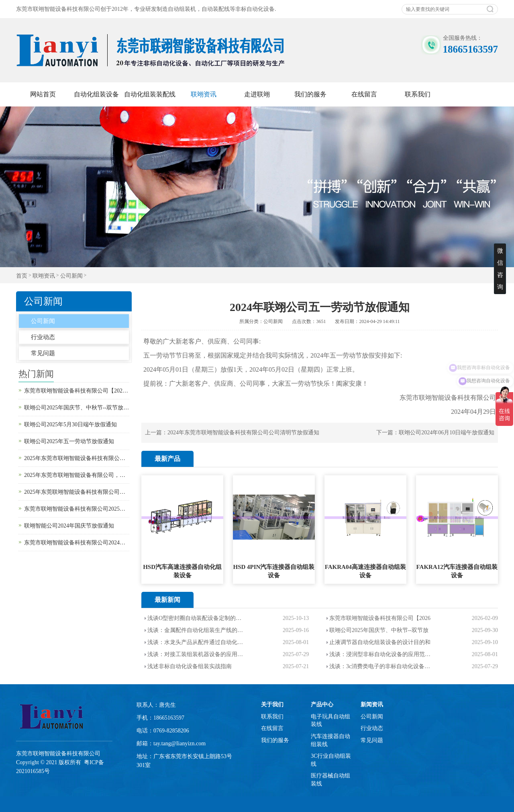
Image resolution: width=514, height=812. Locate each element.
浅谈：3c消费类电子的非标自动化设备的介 (380, 666)
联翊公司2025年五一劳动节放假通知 (69, 441)
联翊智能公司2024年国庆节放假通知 (69, 526)
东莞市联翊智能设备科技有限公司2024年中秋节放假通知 (77, 543)
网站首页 (43, 94)
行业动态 (43, 337)
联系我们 (418, 94)
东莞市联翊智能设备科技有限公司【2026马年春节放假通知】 (77, 391)
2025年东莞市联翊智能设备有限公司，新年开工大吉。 (77, 475)
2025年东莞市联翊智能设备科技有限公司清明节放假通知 (77, 458)
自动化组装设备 (96, 94)
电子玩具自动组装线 (330, 721)
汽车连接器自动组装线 (330, 740)
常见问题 (43, 353)
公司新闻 (71, 276)
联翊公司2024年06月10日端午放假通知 (447, 433)
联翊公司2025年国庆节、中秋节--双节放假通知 (77, 408)
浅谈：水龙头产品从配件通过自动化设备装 (196, 642)
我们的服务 (310, 94)
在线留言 (364, 94)
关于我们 (272, 705)
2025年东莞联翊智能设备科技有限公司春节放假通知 (77, 492)
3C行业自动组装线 (331, 760)
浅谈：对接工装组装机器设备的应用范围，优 (196, 654)
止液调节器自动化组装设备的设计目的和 (380, 642)
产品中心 (322, 705)
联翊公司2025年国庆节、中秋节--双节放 (379, 630)
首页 (22, 276)
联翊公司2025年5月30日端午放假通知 (70, 424)
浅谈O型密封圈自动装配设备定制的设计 (196, 618)
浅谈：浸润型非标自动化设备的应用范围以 (380, 654)
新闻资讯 (372, 705)
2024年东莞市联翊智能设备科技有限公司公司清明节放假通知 (243, 433)
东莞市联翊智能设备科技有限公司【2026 (380, 618)
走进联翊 (257, 94)
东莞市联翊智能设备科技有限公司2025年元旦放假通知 (77, 509)
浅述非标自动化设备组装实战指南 (190, 666)
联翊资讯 (204, 94)
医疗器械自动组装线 (330, 780)
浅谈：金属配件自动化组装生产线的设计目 (196, 630)
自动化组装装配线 (150, 94)
